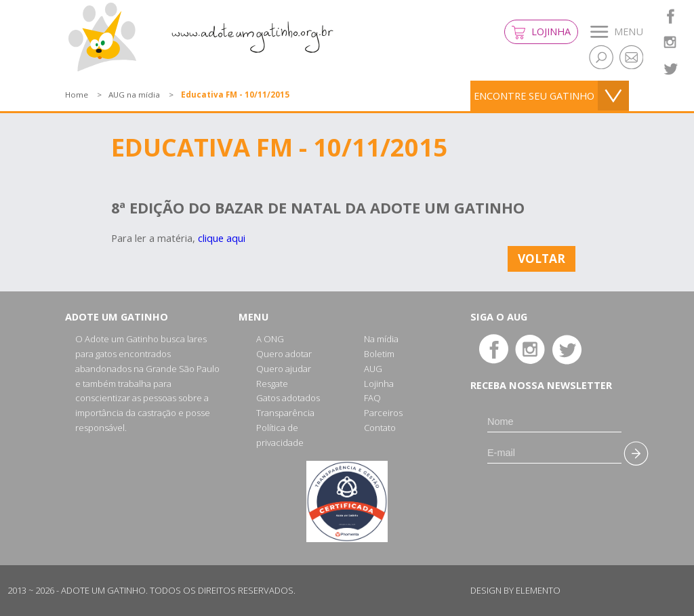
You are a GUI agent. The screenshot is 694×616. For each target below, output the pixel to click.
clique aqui (222, 238)
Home (77, 95)
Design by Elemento (515, 590)
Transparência (285, 413)
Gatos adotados (288, 398)
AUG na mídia (134, 95)
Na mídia (381, 339)
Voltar (542, 258)
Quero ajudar (284, 369)
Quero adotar (284, 354)
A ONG (270, 339)
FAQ (372, 398)
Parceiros (383, 413)
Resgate (272, 384)
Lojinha (541, 32)
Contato (380, 428)
